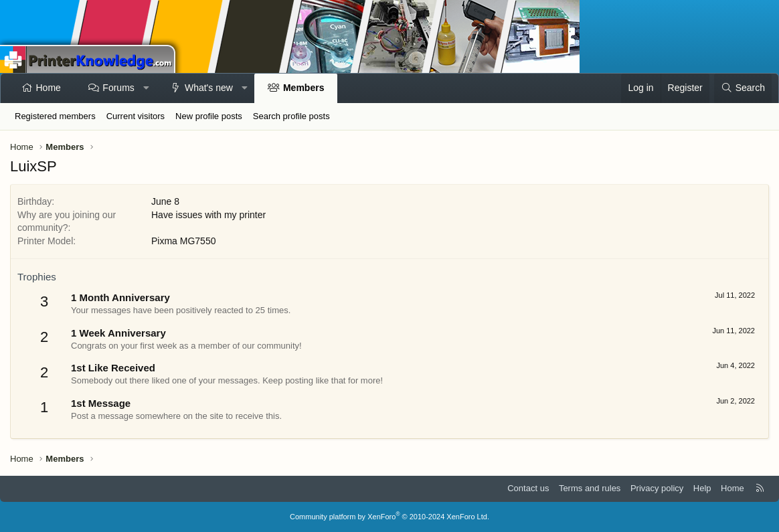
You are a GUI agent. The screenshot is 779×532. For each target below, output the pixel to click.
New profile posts (209, 116)
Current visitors (136, 116)
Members (304, 88)
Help (702, 488)
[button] (146, 88)
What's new (209, 88)
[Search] (743, 88)
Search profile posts (291, 116)
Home (49, 88)
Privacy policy (657, 488)
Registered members (55, 116)
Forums (118, 88)
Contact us (528, 488)
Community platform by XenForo (389, 517)
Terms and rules (590, 488)
